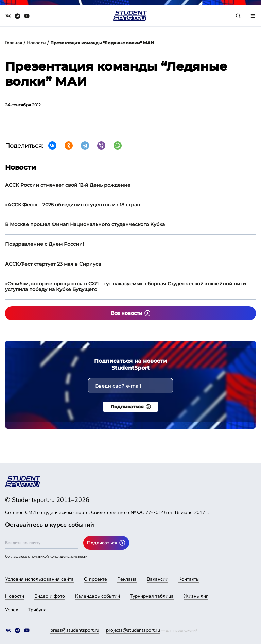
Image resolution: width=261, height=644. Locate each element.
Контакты (189, 579)
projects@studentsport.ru (133, 630)
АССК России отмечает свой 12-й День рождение (68, 185)
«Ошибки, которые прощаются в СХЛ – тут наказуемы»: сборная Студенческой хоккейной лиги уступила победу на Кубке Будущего (126, 286)
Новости (36, 43)
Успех (12, 610)
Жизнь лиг (196, 596)
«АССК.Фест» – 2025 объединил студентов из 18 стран (73, 205)
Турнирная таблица (152, 596)
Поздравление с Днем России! (45, 244)
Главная (14, 43)
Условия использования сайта (39, 579)
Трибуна (37, 610)
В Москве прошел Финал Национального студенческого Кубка (85, 224)
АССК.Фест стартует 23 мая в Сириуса (53, 264)
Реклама (127, 579)
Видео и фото (50, 596)
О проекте (95, 579)
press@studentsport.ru (75, 630)
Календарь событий (98, 596)
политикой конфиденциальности (59, 556)
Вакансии (158, 579)
